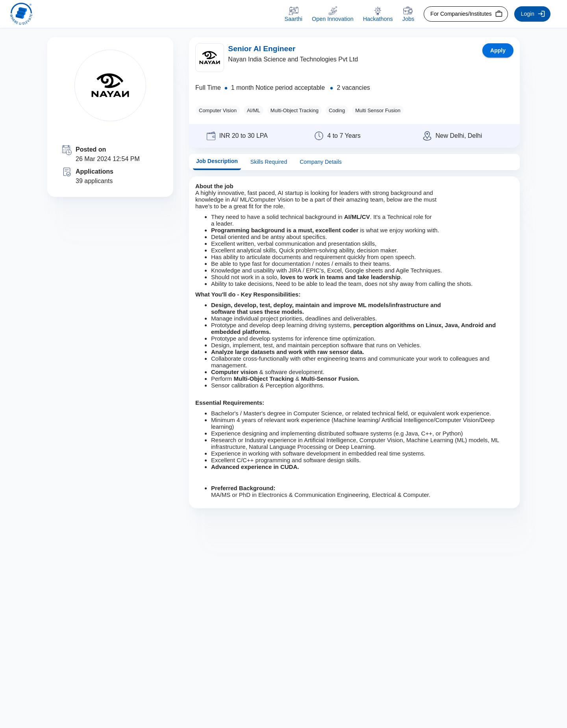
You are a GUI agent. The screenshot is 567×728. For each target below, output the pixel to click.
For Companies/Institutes (466, 14)
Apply (498, 50)
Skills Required (269, 162)
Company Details (321, 162)
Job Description (217, 161)
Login (532, 14)
